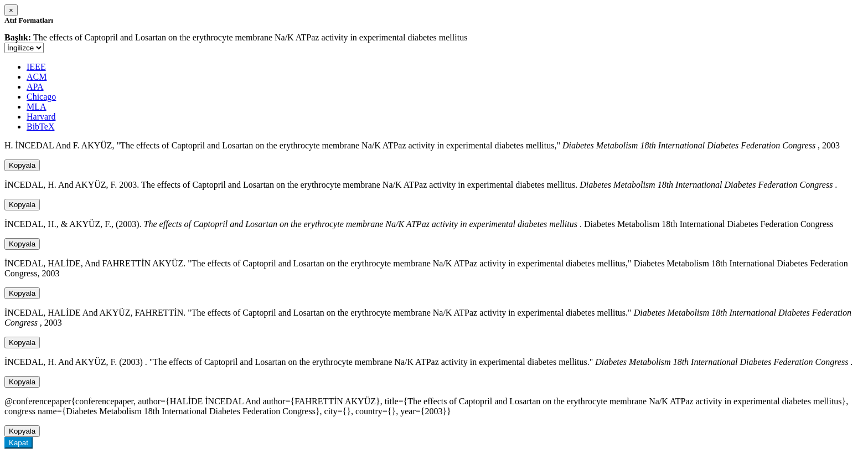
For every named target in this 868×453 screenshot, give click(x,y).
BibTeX (40, 127)
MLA (37, 107)
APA (35, 87)
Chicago (41, 97)
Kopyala (22, 165)
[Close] (11, 10)
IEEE (36, 67)
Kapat (19, 443)
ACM (37, 77)
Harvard (41, 117)
